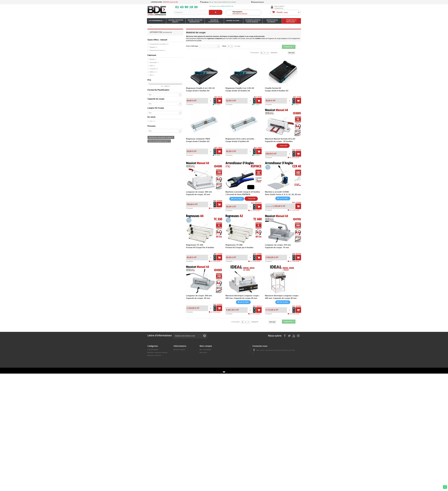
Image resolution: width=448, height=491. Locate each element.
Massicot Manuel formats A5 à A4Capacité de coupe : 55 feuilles (280, 140)
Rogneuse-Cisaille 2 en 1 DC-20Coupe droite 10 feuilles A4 (240, 89)
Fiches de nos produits (182, 358)
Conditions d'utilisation (182, 352)
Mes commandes (205, 350)
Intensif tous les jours (158, 50)
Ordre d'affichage (192, 46)
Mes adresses (204, 355)
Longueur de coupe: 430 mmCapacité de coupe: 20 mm (199, 193)
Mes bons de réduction (208, 361)
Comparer (190, 104)
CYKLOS (154, 69)
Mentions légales (179, 350)
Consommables (153, 350)
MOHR (153, 59)
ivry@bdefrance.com (268, 359)
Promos (150, 374)
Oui (152, 121)
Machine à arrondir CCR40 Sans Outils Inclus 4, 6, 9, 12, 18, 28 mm (283, 193)
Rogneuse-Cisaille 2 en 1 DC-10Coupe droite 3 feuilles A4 (200, 89)
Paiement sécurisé (180, 355)
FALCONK (154, 63)
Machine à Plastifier (154, 360)
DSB (152, 66)
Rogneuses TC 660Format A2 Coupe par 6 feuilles (239, 246)
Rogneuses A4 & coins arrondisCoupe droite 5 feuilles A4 (240, 140)
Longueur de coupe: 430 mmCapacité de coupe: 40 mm (199, 297)
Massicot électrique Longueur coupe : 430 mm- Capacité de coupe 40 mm (243, 297)
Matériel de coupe (154, 363)
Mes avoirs (203, 352)
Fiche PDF (283, 146)
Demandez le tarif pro (246, 13)
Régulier (154, 47)
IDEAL (153, 72)
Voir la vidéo (237, 199)
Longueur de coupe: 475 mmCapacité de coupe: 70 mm (278, 246)
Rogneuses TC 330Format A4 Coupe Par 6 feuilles (200, 246)
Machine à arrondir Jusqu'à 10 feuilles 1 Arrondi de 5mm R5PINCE (243, 193)
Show (224, 46)
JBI (152, 75)
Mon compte (206, 346)
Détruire (150, 371)
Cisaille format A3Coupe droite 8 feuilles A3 (277, 89)
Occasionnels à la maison (159, 44)
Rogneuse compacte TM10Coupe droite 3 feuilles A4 (198, 140)
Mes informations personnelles (210, 358)
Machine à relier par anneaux (157, 352)
